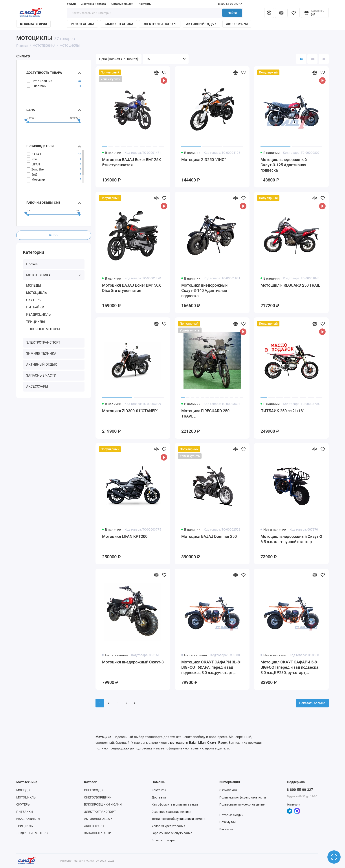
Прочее (32, 264)
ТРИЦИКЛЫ (36, 322)
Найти (232, 13)
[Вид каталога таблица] (324, 59)
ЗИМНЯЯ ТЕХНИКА (118, 24)
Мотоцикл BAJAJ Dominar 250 (209, 536)
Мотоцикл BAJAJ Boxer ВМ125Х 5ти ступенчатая (131, 162)
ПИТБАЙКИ (35, 307)
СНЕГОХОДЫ (94, 790)
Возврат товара (163, 840)
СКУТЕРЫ (34, 300)
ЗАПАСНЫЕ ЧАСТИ (41, 376)
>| (135, 703)
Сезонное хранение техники (172, 812)
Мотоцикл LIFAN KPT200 (125, 536)
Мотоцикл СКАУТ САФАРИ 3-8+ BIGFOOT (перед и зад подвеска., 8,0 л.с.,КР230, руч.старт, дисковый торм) (290, 667)
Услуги (71, 4)
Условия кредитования (168, 826)
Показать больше (312, 703)
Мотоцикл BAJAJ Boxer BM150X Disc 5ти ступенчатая (131, 288)
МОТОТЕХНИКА (82, 24)
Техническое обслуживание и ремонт (178, 819)
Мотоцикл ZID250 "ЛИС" (204, 160)
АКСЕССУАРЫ (237, 24)
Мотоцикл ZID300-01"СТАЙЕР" (130, 411)
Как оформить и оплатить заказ (175, 804)
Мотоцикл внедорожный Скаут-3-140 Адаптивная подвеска (204, 290)
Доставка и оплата (94, 4)
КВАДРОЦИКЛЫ (39, 315)
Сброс (54, 235)
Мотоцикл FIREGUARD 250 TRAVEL (205, 413)
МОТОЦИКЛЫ (37, 293)
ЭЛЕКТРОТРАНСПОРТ (160, 24)
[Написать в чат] (334, 857)
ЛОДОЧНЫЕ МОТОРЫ (43, 329)
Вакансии (226, 829)
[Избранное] (294, 13)
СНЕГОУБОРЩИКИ (98, 797)
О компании (228, 790)
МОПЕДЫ (34, 286)
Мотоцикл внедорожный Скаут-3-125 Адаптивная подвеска (284, 165)
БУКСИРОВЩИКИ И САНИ (103, 804)
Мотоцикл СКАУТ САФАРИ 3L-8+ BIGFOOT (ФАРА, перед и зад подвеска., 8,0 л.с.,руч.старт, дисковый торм (212, 667)
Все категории (33, 24)
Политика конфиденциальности (243, 797)
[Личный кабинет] (269, 13)
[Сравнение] (281, 13)
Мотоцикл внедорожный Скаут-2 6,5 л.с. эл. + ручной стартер (291, 539)
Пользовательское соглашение (242, 804)
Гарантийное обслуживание (172, 833)
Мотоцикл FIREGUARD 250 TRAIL (290, 285)
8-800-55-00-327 (222, 4)
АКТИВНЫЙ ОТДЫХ (201, 24)
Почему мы (228, 822)
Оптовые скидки (122, 4)
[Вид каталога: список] (312, 59)
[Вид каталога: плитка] (301, 59)
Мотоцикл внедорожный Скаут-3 (133, 662)
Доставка (159, 797)
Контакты (145, 4)
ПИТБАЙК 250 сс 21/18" (282, 411)
